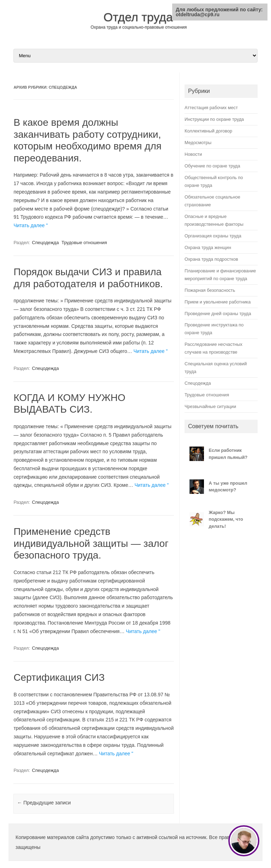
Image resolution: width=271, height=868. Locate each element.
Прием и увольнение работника (218, 302)
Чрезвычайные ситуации (210, 406)
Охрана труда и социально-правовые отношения (139, 27)
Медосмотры (198, 143)
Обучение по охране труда (212, 166)
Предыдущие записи (44, 803)
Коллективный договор (208, 131)
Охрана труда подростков (211, 259)
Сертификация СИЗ (59, 677)
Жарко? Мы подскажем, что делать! (226, 519)
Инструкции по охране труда (214, 119)
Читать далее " (31, 225)
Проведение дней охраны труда (218, 314)
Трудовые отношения (84, 243)
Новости (193, 154)
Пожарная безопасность (210, 290)
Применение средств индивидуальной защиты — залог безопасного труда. (91, 543)
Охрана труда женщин (208, 247)
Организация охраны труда (213, 236)
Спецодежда (46, 243)
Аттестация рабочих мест (211, 108)
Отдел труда (138, 17)
